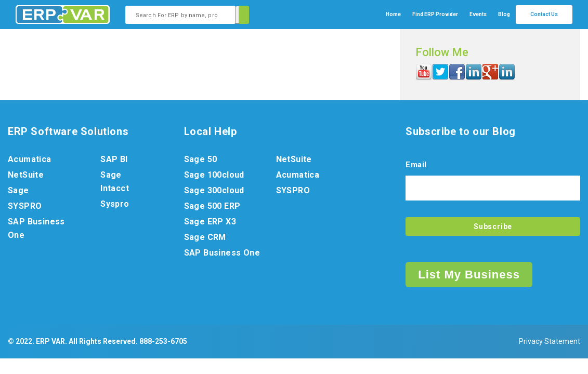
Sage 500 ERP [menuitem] (212, 206)
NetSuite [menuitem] (26, 175)
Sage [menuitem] (18, 190)
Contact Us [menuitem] (544, 14)
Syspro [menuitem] (115, 204)
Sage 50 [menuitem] (201, 159)
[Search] (242, 15)
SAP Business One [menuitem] (36, 228)
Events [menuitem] (478, 14)
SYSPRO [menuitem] (25, 206)
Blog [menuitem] (504, 14)
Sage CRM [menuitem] (205, 237)
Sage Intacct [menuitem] (115, 182)
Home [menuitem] (393, 14)
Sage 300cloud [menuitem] (214, 190)
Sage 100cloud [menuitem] (214, 175)
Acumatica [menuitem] (30, 159)
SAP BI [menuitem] (114, 159)
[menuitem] (435, 15)
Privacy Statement (550, 341)
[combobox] (180, 15)
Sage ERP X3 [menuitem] (210, 222)
